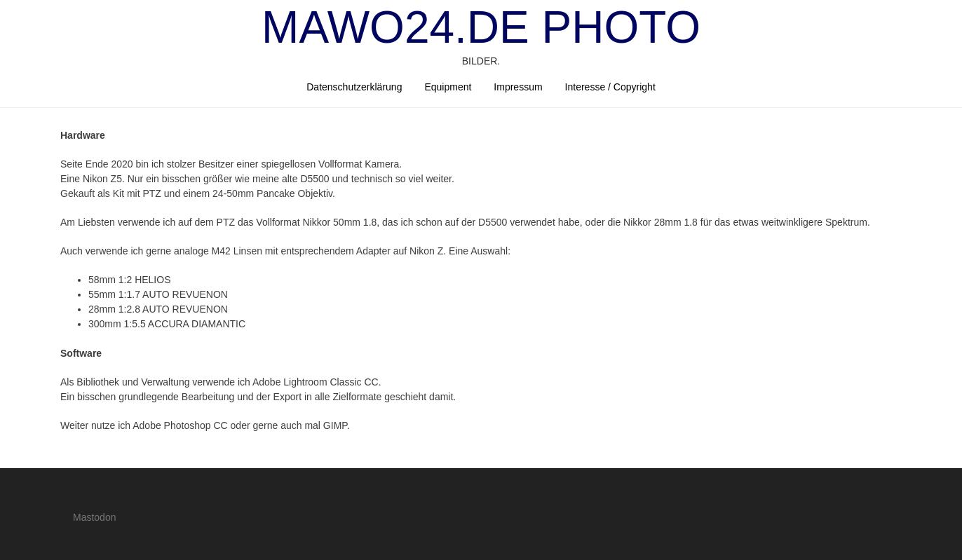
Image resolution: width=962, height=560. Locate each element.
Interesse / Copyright (610, 87)
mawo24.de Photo (481, 27)
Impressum (518, 87)
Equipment (448, 87)
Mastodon (94, 517)
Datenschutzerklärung (354, 87)
